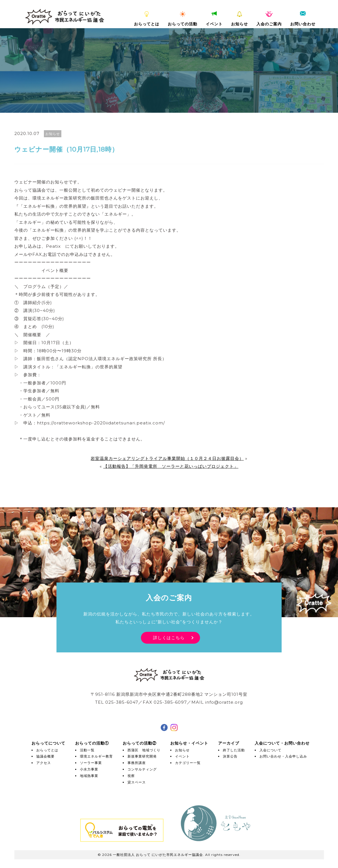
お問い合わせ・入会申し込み (283, 756)
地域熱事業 (89, 776)
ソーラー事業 (91, 763)
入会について (270, 750)
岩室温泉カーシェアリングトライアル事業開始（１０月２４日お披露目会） (167, 458)
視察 (131, 776)
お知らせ (239, 19)
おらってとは (147, 19)
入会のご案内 (269, 19)
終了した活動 (234, 750)
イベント (214, 19)
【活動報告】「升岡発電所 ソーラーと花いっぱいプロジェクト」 (171, 466)
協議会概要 (45, 756)
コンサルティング (142, 769)
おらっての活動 (183, 19)
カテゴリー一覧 (188, 763)
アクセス (44, 763)
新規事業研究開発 (142, 756)
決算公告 (230, 756)
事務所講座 (137, 763)
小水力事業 (89, 769)
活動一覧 (87, 750)
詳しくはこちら (169, 638)
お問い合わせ (303, 19)
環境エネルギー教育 (96, 756)
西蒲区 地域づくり (144, 750)
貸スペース (137, 782)
